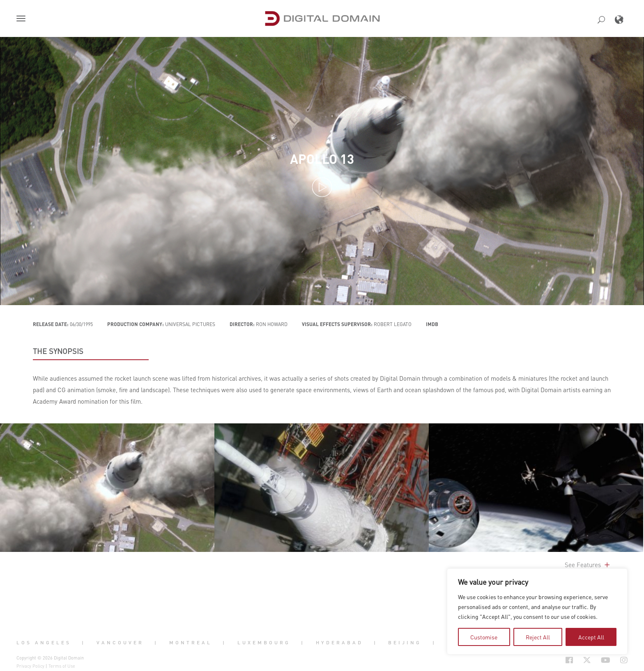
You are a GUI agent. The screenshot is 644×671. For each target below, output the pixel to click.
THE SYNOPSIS (58, 351)
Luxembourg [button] (264, 642)
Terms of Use (62, 666)
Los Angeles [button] (44, 642)
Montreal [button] (191, 642)
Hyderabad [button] (339, 642)
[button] (23, 19)
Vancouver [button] (120, 642)
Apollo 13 (322, 159)
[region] (537, 611)
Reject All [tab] (538, 637)
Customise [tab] (484, 637)
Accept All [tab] (591, 637)
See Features (588, 565)
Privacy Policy (30, 666)
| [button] (84, 642)
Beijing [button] (405, 642)
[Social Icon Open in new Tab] (543, 660)
